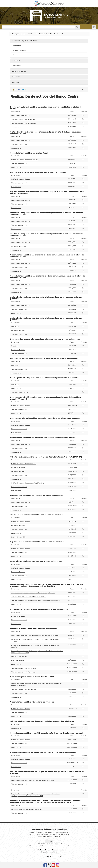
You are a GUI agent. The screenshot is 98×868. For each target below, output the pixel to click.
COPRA (31, 34)
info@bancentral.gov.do (56, 844)
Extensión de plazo (18, 331)
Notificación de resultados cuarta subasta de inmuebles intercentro (35, 635)
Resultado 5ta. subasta (19, 657)
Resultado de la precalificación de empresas (27, 809)
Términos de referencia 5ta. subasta (24, 672)
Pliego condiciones (19, 50)
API (68, 846)
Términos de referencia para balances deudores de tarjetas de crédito (36, 601)
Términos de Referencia (19, 392)
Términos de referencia (19, 144)
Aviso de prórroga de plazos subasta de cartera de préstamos (33, 593)
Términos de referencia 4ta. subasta (24, 668)
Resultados (15, 327)
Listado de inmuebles (19, 537)
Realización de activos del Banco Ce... (51, 34)
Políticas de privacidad (46, 846)
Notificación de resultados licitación (24, 464)
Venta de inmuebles (19, 71)
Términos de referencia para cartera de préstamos (29, 597)
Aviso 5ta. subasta (18, 660)
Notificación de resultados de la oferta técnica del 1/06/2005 (33, 780)
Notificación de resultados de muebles (25, 160)
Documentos (17, 77)
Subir (49, 841)
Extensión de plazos (18, 246)
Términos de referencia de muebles (24, 123)
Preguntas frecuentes (60, 846)
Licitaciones (17, 46)
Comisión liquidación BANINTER (25, 41)
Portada (22, 34)
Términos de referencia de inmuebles (24, 119)
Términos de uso (34, 846)
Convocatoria (16, 127)
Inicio (40, 837)
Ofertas (15, 55)
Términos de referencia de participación (25, 689)
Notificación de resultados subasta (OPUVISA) (28, 483)
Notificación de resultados (20, 116)
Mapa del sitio (48, 837)
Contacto (15, 82)
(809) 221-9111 (41, 844)
